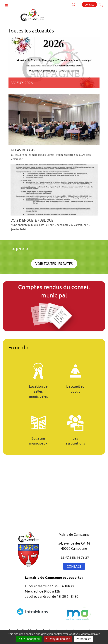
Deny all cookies (58, 639)
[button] (6, 5)
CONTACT (74, 566)
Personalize (84, 639)
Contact (89, 5)
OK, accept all (29, 639)
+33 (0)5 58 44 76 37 (74, 557)
